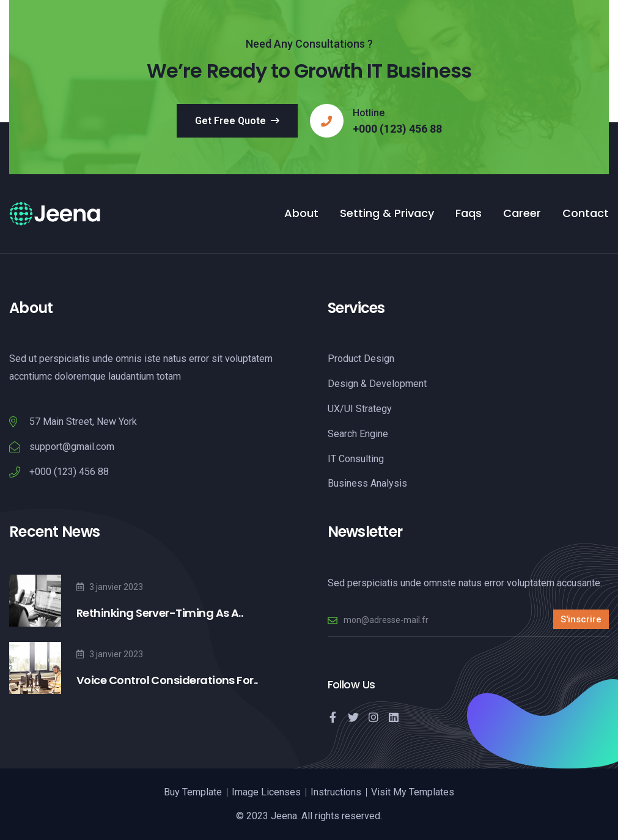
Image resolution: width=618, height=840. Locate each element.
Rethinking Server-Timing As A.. (160, 613)
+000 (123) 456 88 (397, 129)
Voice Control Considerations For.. (167, 680)
